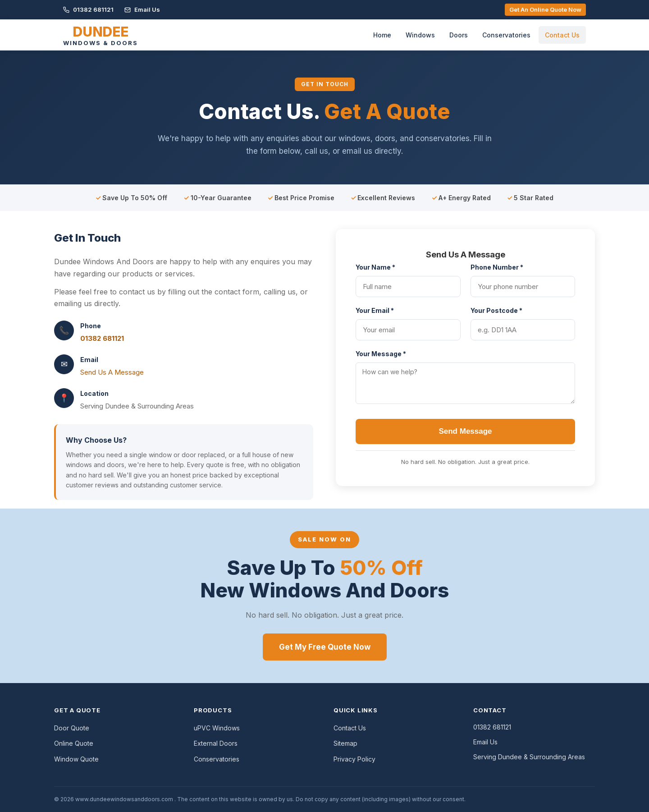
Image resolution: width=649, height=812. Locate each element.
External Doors (216, 743)
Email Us (142, 9)
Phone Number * (497, 267)
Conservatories (506, 35)
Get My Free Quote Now (325, 647)
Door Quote (72, 728)
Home (382, 35)
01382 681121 (88, 9)
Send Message (465, 431)
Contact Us (562, 35)
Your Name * (375, 267)
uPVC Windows (217, 728)
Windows (420, 35)
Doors (459, 35)
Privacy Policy (354, 759)
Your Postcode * (496, 310)
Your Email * (375, 310)
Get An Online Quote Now (545, 9)
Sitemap (345, 743)
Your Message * (381, 354)
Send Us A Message (112, 372)
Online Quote (74, 743)
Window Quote (76, 759)
